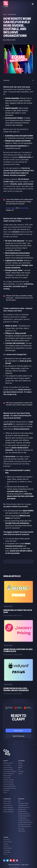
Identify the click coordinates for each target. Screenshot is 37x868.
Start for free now (19, 736)
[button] (33, 4)
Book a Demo (18, 731)
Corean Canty (10, 208)
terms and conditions (14, 865)
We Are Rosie (24, 208)
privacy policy (25, 865)
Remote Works (12, 14)
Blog (5, 14)
